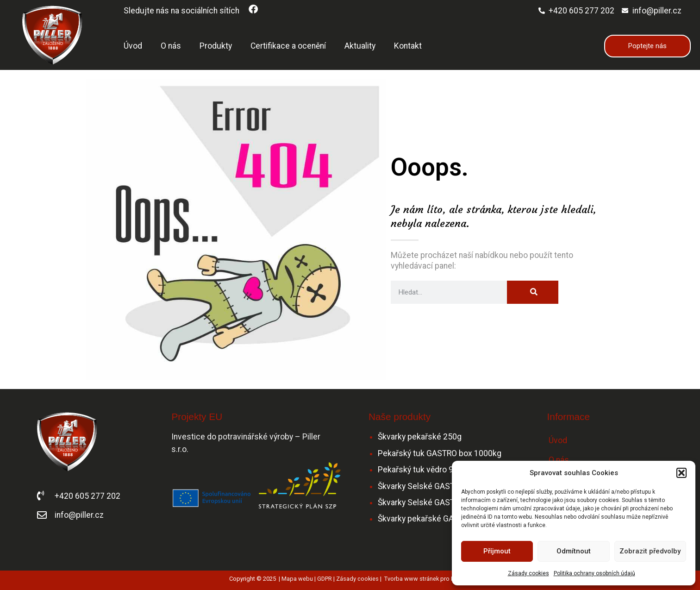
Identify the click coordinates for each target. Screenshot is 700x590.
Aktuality (360, 46)
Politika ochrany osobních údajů (594, 573)
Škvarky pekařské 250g (420, 437)
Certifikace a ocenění (288, 46)
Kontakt (408, 46)
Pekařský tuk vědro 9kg (420, 470)
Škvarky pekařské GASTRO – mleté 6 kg (449, 519)
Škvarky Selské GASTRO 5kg (429, 486)
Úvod (133, 46)
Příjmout (497, 551)
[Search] (533, 292)
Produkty (216, 46)
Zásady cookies (528, 573)
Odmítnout (574, 551)
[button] (681, 473)
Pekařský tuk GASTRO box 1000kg (440, 453)
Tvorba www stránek (412, 579)
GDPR (325, 579)
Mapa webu (297, 579)
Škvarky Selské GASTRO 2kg (429, 502)
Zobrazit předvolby (650, 551)
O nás (171, 46)
